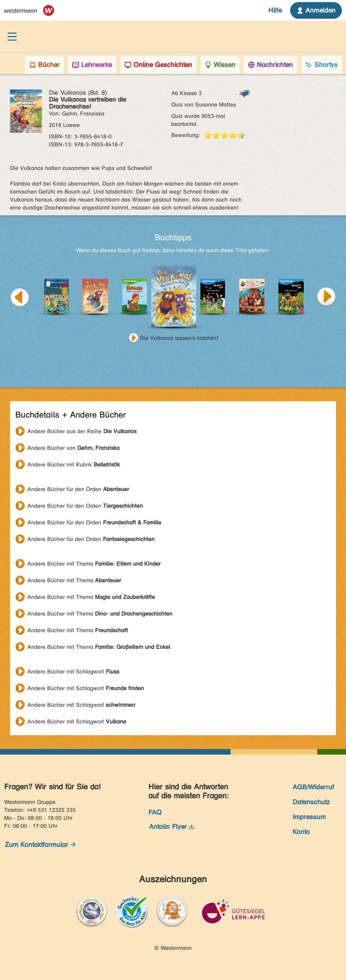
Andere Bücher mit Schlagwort (73, 672)
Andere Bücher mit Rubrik (74, 465)
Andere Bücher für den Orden (78, 489)
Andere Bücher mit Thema (94, 564)
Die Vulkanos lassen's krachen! (179, 338)
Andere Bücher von (73, 448)
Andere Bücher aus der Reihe (82, 431)
